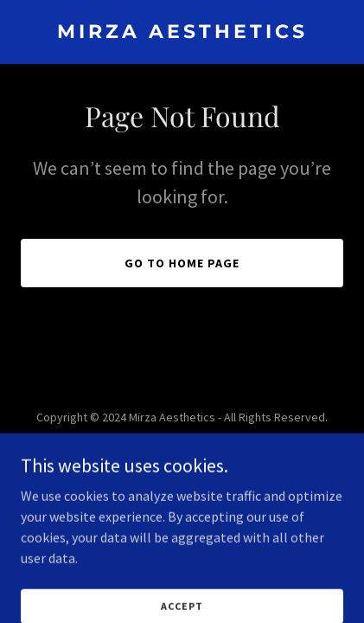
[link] (182, 33)
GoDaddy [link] (215, 456)
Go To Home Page (182, 263)
